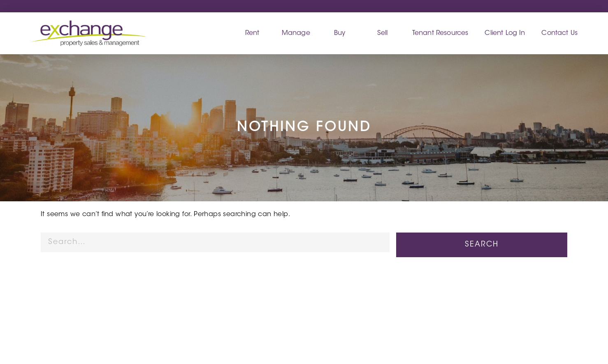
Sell (383, 33)
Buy (340, 33)
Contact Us (559, 33)
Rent (252, 33)
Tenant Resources (440, 33)
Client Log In (505, 33)
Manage (296, 33)
